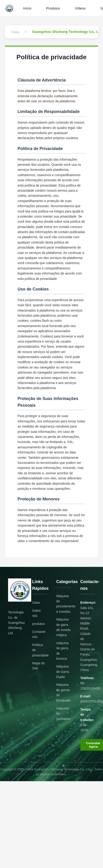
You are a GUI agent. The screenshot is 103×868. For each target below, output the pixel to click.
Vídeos (80, 8)
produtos (38, 624)
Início (27, 8)
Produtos (53, 8)
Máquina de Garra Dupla (62, 672)
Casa (36, 603)
